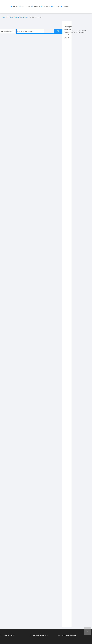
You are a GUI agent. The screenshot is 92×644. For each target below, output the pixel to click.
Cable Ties (67, 35)
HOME (15, 6)
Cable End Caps (69, 32)
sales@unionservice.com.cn (40, 636)
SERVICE (47, 6)
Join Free (84, 30)
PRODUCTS (26, 6)
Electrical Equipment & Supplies (18, 17)
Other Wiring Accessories (71, 38)
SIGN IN (66, 6)
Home (3, 17)
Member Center (81, 32)
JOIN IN (57, 6)
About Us (37, 6)
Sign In (78, 30)
